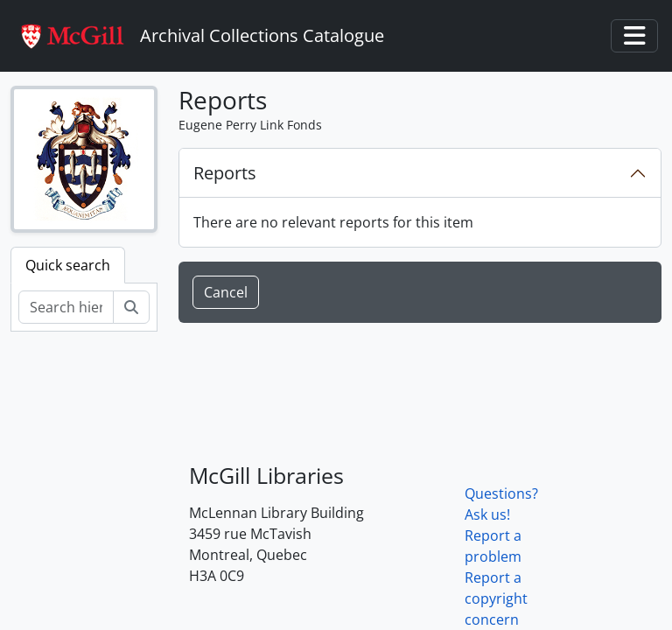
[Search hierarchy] (66, 307)
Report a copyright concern (496, 598)
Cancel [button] (226, 292)
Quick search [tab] (68, 265)
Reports (225, 173)
